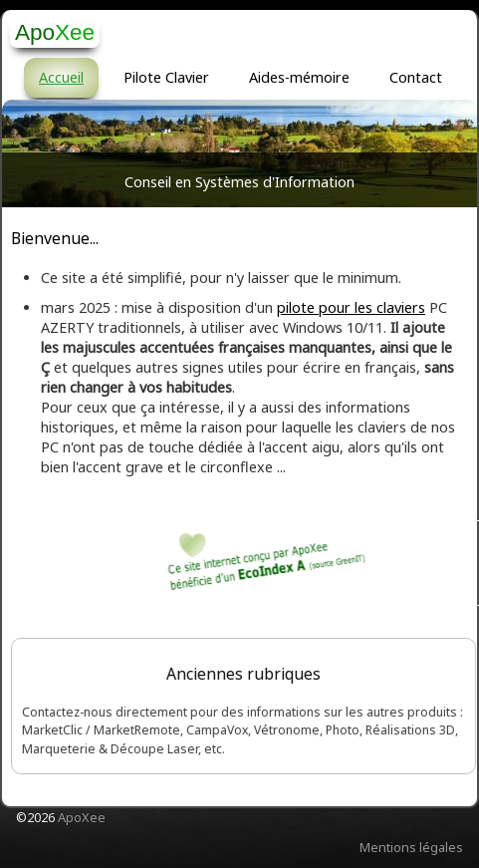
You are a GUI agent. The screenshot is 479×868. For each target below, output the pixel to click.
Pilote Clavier (166, 77)
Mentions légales (411, 847)
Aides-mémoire (299, 77)
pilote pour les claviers (351, 307)
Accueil (61, 77)
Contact (416, 77)
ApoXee (82, 817)
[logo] (55, 32)
